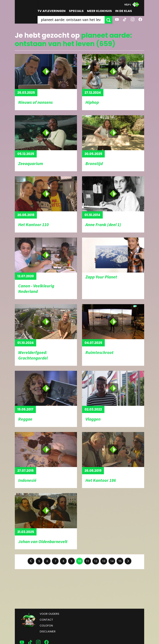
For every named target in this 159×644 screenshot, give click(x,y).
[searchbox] (71, 20)
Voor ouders (50, 614)
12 (96, 561)
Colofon (46, 626)
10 (79, 561)
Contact (46, 620)
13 (104, 561)
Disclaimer (48, 631)
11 (88, 561)
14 (112, 561)
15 (120, 561)
